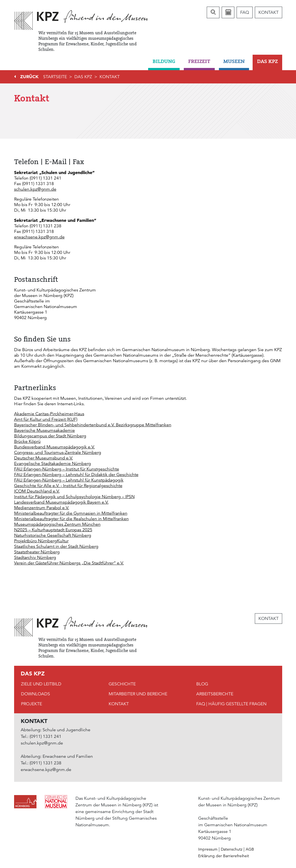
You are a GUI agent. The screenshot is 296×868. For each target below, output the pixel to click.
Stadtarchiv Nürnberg (35, 557)
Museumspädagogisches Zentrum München (57, 524)
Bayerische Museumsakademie (44, 430)
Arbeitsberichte (215, 694)
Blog (202, 684)
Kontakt (269, 12)
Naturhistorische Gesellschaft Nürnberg (53, 535)
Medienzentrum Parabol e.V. (42, 508)
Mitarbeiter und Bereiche (138, 694)
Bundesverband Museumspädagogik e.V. (54, 447)
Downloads (36, 694)
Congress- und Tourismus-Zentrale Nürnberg (58, 453)
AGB (250, 849)
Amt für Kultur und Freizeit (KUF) (46, 419)
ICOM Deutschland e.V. (37, 491)
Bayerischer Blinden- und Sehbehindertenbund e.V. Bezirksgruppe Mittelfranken (93, 425)
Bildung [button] (164, 61)
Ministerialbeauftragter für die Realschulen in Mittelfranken (71, 519)
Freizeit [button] (199, 61)
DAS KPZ (83, 77)
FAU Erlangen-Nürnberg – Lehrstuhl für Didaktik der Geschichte (76, 475)
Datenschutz (232, 849)
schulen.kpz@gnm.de (35, 189)
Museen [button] (234, 61)
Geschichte (122, 684)
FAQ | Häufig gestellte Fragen (231, 704)
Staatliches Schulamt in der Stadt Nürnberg (56, 546)
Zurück (29, 77)
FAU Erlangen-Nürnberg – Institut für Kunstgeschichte (67, 469)
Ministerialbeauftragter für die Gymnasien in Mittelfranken (71, 513)
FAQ (245, 12)
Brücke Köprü (27, 441)
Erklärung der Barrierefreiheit (224, 856)
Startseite (55, 77)
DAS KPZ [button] (267, 61)
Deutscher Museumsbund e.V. (44, 458)
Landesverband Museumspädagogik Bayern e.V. (61, 502)
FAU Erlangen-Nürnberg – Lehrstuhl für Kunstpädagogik (69, 480)
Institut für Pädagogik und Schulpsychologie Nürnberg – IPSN (74, 497)
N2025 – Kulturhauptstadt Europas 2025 (53, 530)
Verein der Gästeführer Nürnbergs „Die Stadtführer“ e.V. (69, 563)
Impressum (208, 849)
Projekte (32, 704)
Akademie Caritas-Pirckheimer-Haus (49, 414)
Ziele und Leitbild (41, 684)
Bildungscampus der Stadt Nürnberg (50, 436)
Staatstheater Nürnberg (37, 552)
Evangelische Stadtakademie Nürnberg (53, 464)
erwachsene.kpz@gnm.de (39, 237)
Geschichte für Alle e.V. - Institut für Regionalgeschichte (68, 486)
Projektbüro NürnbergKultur (41, 541)
